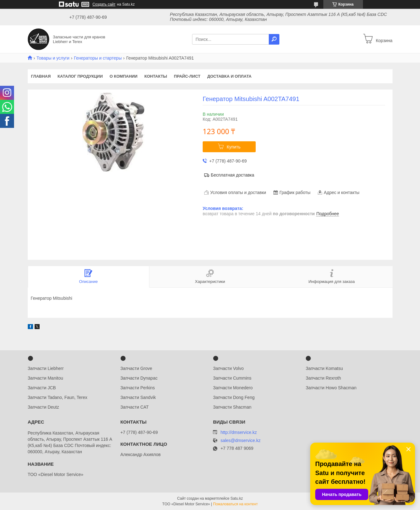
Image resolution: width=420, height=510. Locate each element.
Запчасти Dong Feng (234, 397)
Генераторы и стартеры (98, 58)
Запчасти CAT (135, 407)
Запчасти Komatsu (324, 368)
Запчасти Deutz (43, 407)
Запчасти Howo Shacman (331, 388)
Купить (234, 147)
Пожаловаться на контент (235, 504)
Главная (41, 76)
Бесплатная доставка (232, 175)
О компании (124, 76)
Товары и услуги (53, 58)
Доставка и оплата (229, 76)
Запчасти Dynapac (139, 378)
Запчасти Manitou (46, 378)
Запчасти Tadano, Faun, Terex (58, 397)
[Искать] (274, 39)
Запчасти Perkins (138, 388)
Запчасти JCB (42, 388)
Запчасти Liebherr (46, 368)
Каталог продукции (80, 76)
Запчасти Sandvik (138, 397)
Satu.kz (237, 498)
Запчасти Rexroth (323, 378)
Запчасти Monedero (233, 388)
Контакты (156, 76)
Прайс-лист (187, 76)
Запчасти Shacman (232, 407)
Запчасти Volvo (228, 368)
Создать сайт (104, 4)
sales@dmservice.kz (241, 441)
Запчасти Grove (136, 368)
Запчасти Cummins (232, 378)
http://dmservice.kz (239, 432)
